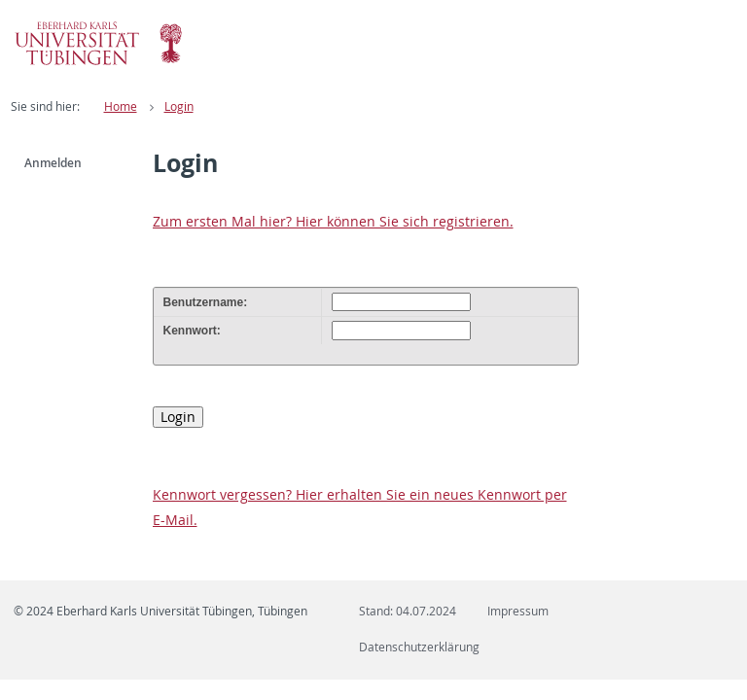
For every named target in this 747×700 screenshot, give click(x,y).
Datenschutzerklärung (419, 647)
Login (179, 106)
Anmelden (53, 163)
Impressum (518, 611)
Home (121, 106)
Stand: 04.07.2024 (408, 611)
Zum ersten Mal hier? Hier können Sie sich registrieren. (333, 221)
